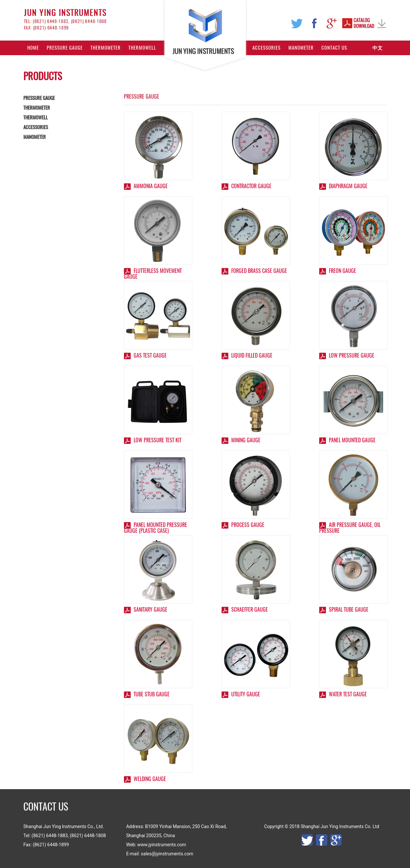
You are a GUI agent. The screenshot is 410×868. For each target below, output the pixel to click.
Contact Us (334, 48)
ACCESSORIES (36, 127)
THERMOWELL (36, 117)
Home (33, 48)
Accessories (266, 48)
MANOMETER (35, 137)
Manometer (301, 48)
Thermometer (106, 48)
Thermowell (142, 48)
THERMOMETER (37, 108)
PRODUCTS (43, 76)
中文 (378, 48)
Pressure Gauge (65, 48)
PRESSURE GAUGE (39, 98)
